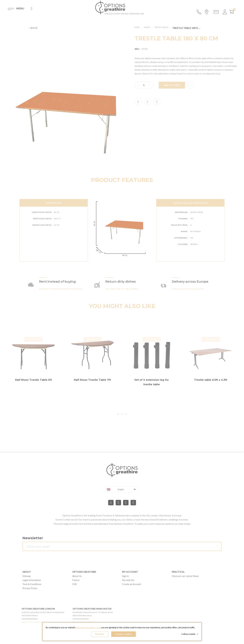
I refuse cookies (191, 635)
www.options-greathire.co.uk (88, 629)
